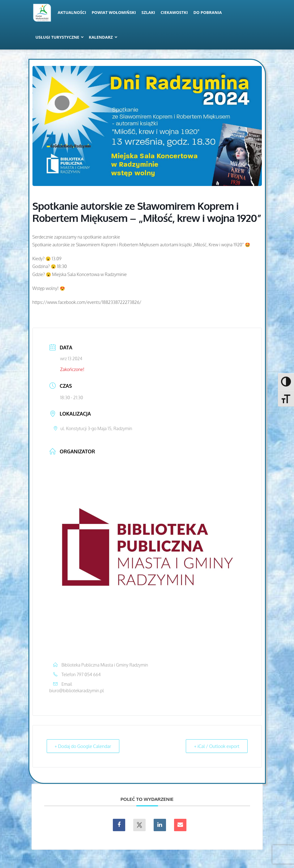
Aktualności (72, 12)
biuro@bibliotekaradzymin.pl (77, 691)
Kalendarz (103, 37)
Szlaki (148, 12)
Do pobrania (208, 12)
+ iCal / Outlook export (215, 746)
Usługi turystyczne (60, 37)
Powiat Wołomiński (114, 12)
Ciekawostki (174, 12)
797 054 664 (89, 674)
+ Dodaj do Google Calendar (85, 746)
